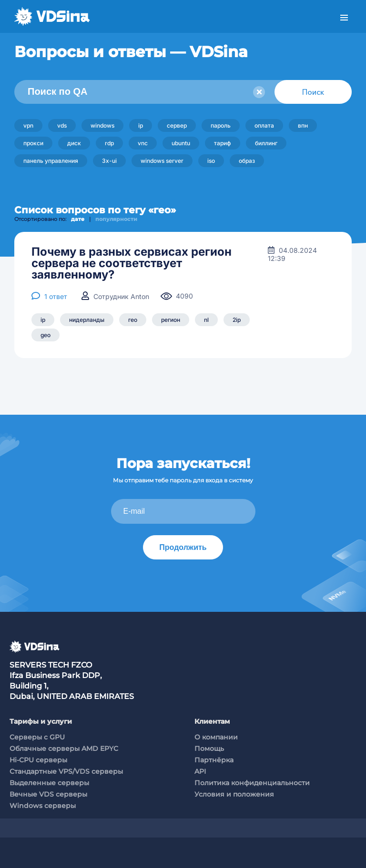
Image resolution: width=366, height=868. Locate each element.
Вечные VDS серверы (48, 794)
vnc (143, 143)
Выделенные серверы (49, 783)
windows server (162, 161)
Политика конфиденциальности (252, 783)
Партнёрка (214, 760)
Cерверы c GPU (37, 737)
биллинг (266, 143)
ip (141, 125)
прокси (33, 143)
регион (171, 320)
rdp (109, 143)
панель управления (51, 161)
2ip (237, 320)
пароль (221, 125)
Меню (344, 18)
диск (74, 143)
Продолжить (183, 547)
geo (46, 335)
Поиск (313, 92)
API (200, 771)
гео (133, 320)
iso (211, 161)
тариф (223, 143)
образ (247, 161)
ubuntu (181, 143)
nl (206, 320)
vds (62, 125)
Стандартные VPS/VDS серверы (66, 771)
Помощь (209, 748)
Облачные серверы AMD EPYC (64, 748)
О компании (216, 737)
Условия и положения (234, 794)
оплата (264, 125)
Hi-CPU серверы (38, 760)
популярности (116, 219)
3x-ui (109, 161)
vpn (28, 125)
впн (303, 125)
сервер (177, 125)
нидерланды (87, 320)
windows (102, 125)
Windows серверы (43, 806)
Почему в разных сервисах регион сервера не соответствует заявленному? (132, 263)
